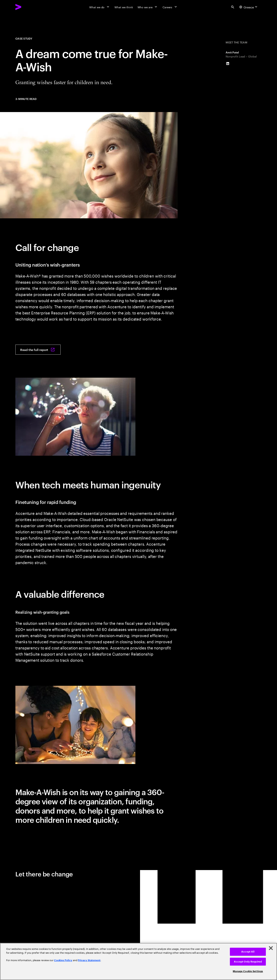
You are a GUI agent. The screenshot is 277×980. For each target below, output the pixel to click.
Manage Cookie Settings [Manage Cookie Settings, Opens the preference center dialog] (248, 971)
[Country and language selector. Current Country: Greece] (249, 7)
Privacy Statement (89, 960)
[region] (138, 961)
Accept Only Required (248, 962)
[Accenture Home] (27, 7)
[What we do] (100, 7)
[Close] (271, 948)
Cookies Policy (63, 960)
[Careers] (170, 7)
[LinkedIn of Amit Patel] (228, 64)
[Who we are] (148, 7)
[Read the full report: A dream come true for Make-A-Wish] (38, 350)
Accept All (248, 952)
